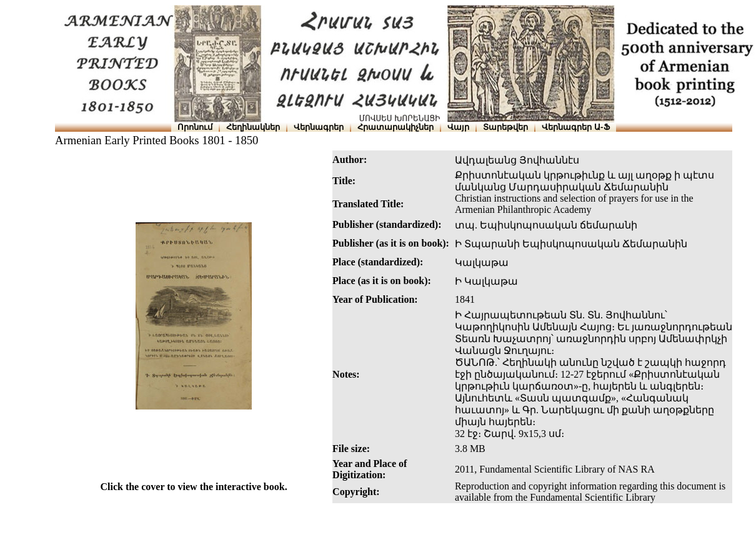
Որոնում (195, 127)
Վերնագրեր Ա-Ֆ (575, 127)
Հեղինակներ (253, 127)
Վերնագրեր (319, 127)
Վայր (458, 127)
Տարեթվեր (505, 127)
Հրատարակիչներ (395, 127)
